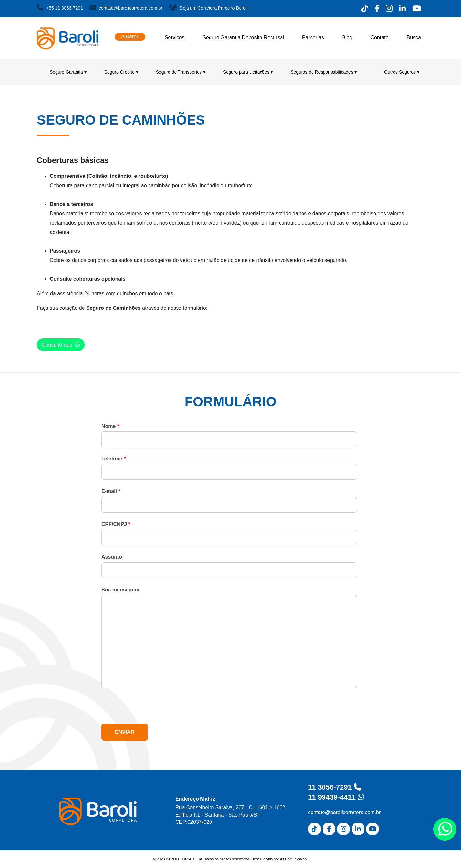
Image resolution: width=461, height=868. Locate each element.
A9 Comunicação (293, 859)
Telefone (113, 459)
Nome (110, 426)
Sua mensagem (120, 590)
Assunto (112, 557)
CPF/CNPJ (116, 524)
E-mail (111, 491)
